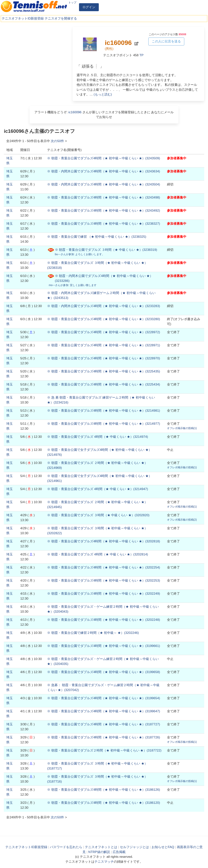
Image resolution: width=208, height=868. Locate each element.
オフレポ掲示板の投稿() (182, 428)
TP (142, 55)
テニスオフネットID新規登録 (23, 18)
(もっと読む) (103, 94)
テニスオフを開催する (61, 18)
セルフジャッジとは (134, 847)
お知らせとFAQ (163, 847)
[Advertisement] (36, 53)
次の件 (57, 141)
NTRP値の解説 (99, 852)
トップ (72, 2)
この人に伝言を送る (166, 41)
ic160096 (75, 112)
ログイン (89, 7)
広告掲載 (119, 852)
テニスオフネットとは (101, 847)
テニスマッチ (104, 862)
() (104, 158)
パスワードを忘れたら (66, 847)
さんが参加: (80, 254)
